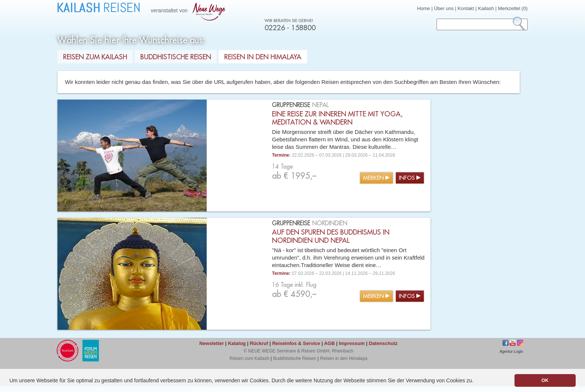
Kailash (486, 8)
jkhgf (513, 343)
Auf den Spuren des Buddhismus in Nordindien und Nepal (331, 237)
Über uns (444, 8)
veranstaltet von (190, 11)
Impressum (352, 343)
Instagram (520, 343)
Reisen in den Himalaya (263, 57)
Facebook (506, 343)
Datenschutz (383, 343)
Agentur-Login (511, 352)
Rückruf (259, 343)
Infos (407, 178)
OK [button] (545, 380)
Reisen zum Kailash (95, 57)
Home (424, 8)
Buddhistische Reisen (176, 57)
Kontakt (466, 8)
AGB (329, 343)
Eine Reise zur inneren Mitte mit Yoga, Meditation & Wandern (337, 118)
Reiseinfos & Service (296, 343)
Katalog (237, 343)
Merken (373, 178)
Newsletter (212, 343)
